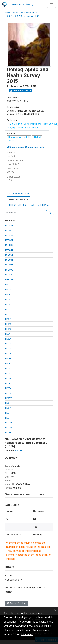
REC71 (8, 349)
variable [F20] (34, 16)
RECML (9, 433)
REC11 (8, 294)
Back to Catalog (16, 603)
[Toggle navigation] (52, 5)
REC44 (8, 334)
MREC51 (9, 255)
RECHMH (9, 423)
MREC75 (9, 270)
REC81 (8, 363)
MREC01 (9, 225)
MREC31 (9, 240)
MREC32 (9, 245)
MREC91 (9, 279)
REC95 (8, 393)
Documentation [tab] (18, 205)
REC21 (8, 299)
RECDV (9, 398)
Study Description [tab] (19, 193)
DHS (35, 13)
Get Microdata (21, 90)
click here (27, 634)
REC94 (8, 388)
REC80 (8, 358)
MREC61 (9, 260)
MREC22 (9, 235)
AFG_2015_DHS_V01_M (15, 16)
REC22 (8, 304)
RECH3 (8, 418)
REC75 (8, 354)
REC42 (8, 324)
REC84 (8, 378)
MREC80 (9, 275)
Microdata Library (22, 5)
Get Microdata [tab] (40, 205)
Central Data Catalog (22, 13)
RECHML (9, 428)
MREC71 (9, 265)
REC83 (8, 373)
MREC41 (9, 250)
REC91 (8, 383)
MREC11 (9, 230)
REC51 (8, 339)
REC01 (8, 284)
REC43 (8, 329)
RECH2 (8, 413)
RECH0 (8, 403)
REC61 (8, 344)
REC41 (8, 319)
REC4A (8, 289)
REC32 (8, 314)
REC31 (8, 309)
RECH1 (8, 408)
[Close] (55, 610)
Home (7, 13)
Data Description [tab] (19, 200)
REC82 (8, 368)
